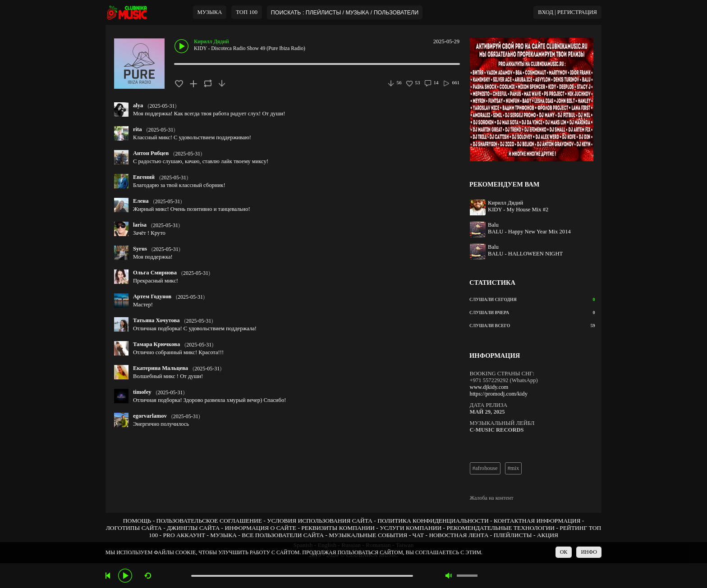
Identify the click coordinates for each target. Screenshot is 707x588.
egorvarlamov (150, 416)
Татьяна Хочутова (156, 320)
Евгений (144, 177)
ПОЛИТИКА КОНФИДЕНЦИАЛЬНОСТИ (433, 521)
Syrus (140, 249)
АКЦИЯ (548, 535)
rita (138, 129)
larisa (140, 225)
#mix (514, 468)
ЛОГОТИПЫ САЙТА (134, 528)
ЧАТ (418, 535)
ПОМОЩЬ (137, 521)
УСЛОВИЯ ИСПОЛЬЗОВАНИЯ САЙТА (320, 521)
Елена (141, 201)
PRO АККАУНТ (184, 535)
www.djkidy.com (489, 387)
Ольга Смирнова (155, 273)
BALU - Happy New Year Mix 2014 (529, 232)
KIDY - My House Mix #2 (518, 210)
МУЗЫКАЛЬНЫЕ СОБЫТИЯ (368, 535)
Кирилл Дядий (211, 41)
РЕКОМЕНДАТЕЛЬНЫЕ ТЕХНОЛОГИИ (500, 528)
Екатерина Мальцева (161, 368)
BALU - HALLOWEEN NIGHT (525, 254)
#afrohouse (485, 468)
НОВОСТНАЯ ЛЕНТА (459, 535)
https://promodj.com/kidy (499, 394)
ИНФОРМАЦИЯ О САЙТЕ (260, 528)
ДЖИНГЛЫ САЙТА (193, 528)
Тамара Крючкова (156, 344)
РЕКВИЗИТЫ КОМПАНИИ (338, 528)
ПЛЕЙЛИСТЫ (513, 535)
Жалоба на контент (492, 498)
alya (138, 105)
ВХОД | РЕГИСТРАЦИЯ (567, 12)
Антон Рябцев (151, 153)
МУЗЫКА (210, 12)
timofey (142, 392)
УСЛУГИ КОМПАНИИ (411, 528)
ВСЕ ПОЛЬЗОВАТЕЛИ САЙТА (283, 535)
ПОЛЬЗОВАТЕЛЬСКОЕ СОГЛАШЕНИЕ (209, 521)
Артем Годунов (152, 296)
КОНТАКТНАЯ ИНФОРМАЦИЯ (537, 521)
